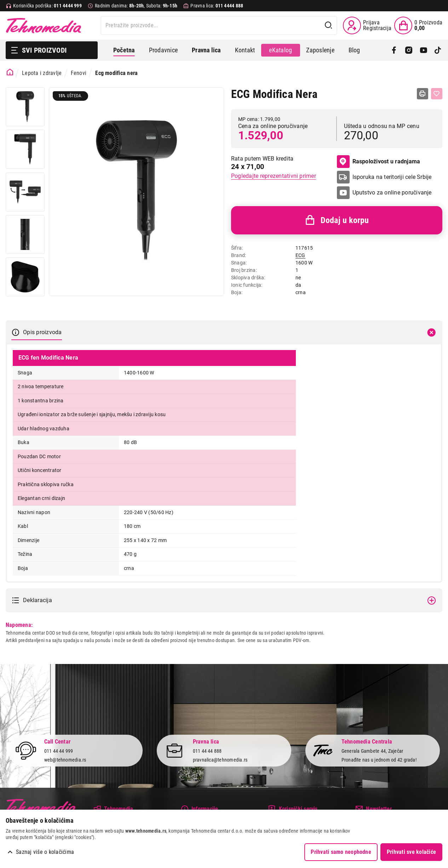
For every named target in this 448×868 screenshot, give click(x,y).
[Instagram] (409, 50)
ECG (300, 255)
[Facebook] (394, 50)
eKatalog (280, 50)
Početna (124, 50)
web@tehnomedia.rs (65, 760)
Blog (354, 50)
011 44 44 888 (207, 751)
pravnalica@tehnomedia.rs (220, 760)
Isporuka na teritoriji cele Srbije (392, 177)
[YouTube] (423, 50)
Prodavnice (163, 50)
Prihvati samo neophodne (341, 852)
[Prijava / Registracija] (367, 25)
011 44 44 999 (59, 751)
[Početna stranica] (10, 72)
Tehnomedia (44, 25)
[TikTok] (438, 50)
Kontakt (245, 50)
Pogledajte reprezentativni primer (274, 176)
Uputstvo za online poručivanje (392, 193)
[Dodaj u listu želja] (437, 94)
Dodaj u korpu (337, 220)
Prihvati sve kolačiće (411, 852)
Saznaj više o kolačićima (45, 852)
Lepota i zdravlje (42, 73)
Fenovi (79, 73)
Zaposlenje (320, 50)
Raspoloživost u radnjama (379, 162)
